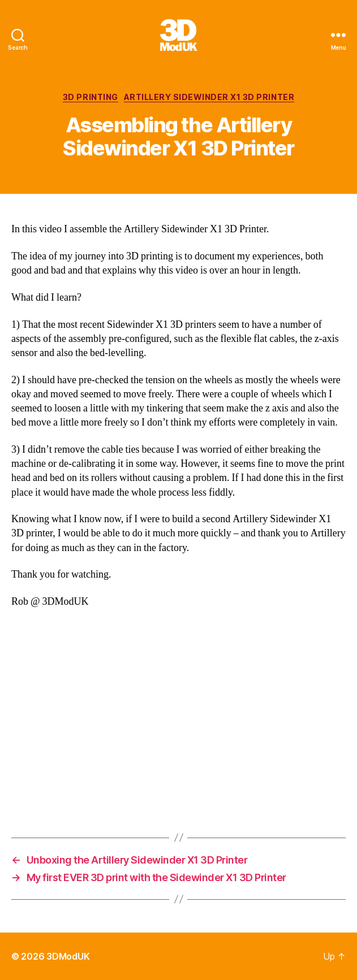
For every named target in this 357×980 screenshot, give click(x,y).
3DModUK (68, 956)
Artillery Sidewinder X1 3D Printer (209, 97)
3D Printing (91, 97)
